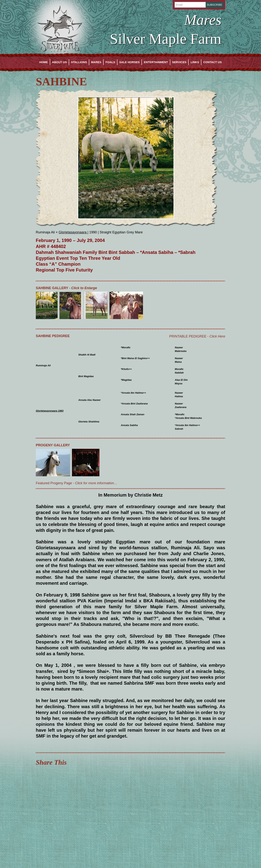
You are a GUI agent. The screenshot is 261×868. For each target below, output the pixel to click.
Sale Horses (130, 62)
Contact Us (212, 62)
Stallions (79, 62)
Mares (96, 62)
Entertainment (156, 62)
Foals (110, 62)
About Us (59, 62)
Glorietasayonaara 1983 (50, 411)
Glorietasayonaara (73, 232)
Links (195, 62)
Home (44, 62)
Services (179, 62)
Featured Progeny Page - (77, 483)
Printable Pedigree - (197, 336)
